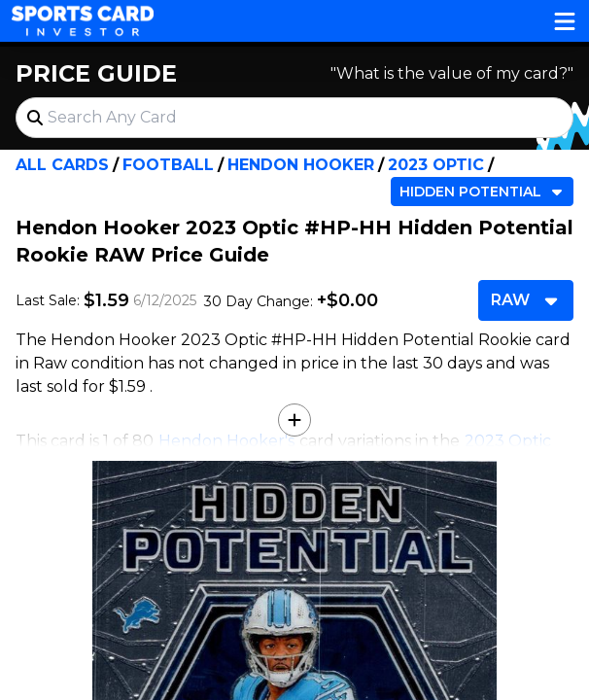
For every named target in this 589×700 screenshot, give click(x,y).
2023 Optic (436, 165)
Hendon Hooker (301, 165)
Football (168, 165)
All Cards (62, 165)
